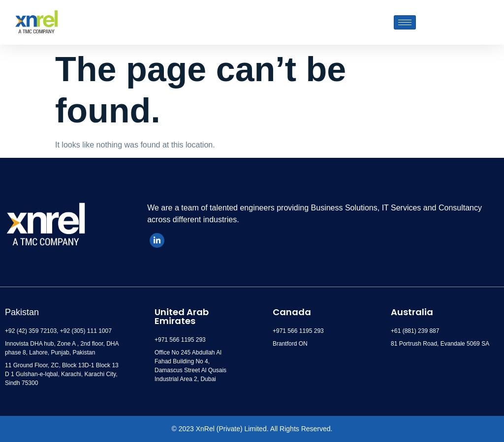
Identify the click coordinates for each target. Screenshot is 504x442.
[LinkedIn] (157, 240)
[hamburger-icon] (405, 22)
